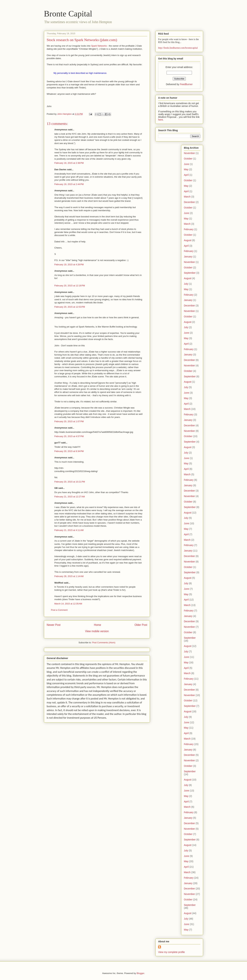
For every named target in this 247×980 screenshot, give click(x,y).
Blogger (140, 973)
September (190, 273)
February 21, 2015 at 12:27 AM (70, 497)
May (186, 169)
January (188, 257)
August (188, 240)
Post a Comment (59, 610)
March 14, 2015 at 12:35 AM (68, 604)
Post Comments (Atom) (104, 643)
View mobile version (97, 631)
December (189, 202)
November (189, 153)
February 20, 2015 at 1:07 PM (69, 421)
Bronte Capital (68, 14)
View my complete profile (171, 952)
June (186, 164)
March (187, 197)
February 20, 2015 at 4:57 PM (69, 436)
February (189, 229)
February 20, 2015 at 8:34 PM (69, 451)
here (161, 120)
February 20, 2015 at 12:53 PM (70, 307)
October (188, 159)
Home (98, 625)
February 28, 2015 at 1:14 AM (69, 576)
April (186, 175)
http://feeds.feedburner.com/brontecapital (178, 48)
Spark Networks (99, 46)
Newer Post (54, 625)
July (186, 284)
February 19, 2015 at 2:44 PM (69, 184)
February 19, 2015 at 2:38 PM (69, 163)
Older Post (141, 625)
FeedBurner (186, 84)
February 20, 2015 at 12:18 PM (70, 286)
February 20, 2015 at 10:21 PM (70, 482)
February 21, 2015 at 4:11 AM (69, 530)
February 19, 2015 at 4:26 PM (69, 265)
